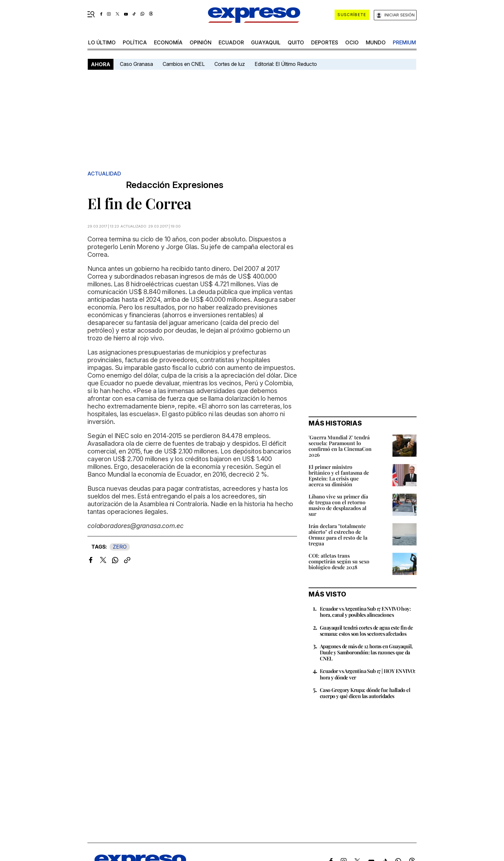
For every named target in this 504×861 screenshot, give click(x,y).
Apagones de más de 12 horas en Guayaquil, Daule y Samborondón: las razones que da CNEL (366, 652)
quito (296, 42)
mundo (376, 42)
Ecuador (231, 42)
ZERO (120, 547)
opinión (201, 42)
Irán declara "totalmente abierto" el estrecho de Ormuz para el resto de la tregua (338, 535)
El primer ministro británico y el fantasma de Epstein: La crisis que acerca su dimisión (339, 475)
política (135, 42)
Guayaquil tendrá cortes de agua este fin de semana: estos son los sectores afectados (366, 631)
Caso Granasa (136, 64)
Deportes (325, 42)
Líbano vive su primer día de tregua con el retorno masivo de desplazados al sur (338, 505)
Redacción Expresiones (175, 185)
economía (168, 42)
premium (404, 42)
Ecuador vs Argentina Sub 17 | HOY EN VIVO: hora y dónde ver (368, 674)
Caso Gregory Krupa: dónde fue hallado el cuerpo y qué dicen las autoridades (365, 693)
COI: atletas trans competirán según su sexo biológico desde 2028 (339, 561)
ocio (352, 42)
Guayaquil (266, 42)
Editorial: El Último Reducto (286, 64)
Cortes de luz (230, 64)
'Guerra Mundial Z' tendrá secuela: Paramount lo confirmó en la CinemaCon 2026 (340, 446)
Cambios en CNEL (184, 64)
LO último (102, 42)
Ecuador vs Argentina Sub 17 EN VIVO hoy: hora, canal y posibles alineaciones (365, 612)
